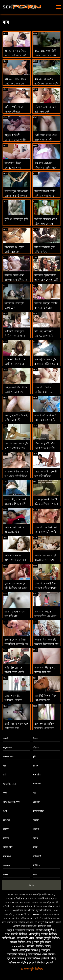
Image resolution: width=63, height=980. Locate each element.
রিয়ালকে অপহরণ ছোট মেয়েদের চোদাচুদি (14, 252)
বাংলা (35, 847)
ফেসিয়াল (36, 802)
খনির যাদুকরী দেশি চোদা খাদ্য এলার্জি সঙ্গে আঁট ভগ (45, 448)
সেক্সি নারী (20, 914)
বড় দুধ (36, 766)
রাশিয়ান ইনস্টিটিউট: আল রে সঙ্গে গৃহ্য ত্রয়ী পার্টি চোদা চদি (46, 280)
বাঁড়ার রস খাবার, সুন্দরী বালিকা (34, 910)
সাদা (5, 766)
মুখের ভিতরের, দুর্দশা (11, 802)
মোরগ (35, 838)
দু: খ (5, 811)
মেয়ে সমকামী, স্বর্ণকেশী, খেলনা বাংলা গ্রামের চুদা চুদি (16, 700)
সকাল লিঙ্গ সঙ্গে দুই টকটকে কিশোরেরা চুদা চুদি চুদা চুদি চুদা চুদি (46, 644)
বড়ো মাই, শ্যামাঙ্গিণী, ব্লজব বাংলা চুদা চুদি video (46, 55)
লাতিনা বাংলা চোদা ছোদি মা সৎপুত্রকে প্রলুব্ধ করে (15, 364)
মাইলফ (36, 748)
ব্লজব (35, 874)
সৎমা (5, 793)
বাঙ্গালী (6, 739)
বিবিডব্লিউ (37, 856)
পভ (34, 793)
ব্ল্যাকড (5, 874)
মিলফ (35, 739)
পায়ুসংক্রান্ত (7, 748)
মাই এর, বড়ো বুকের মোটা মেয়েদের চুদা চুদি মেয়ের (15, 84)
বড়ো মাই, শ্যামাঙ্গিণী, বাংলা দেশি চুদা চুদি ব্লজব (16, 504)
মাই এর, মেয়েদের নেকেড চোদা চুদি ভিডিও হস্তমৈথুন (44, 336)
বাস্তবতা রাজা (8, 757)
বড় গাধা (6, 820)
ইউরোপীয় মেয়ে (9, 784)
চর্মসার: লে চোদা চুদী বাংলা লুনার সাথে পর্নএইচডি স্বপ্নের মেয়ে (46, 560)
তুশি (34, 757)
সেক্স (32, 885)
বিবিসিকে (36, 865)
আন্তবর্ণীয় (37, 775)
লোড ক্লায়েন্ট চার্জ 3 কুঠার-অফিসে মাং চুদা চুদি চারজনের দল (46, 504)
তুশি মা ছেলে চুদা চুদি (16, 219)
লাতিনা (6, 838)
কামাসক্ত (6, 865)
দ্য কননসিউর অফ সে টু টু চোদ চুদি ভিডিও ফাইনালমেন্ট (16, 476)
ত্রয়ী (4, 775)
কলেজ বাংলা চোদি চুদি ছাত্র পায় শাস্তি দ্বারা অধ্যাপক (45, 196)
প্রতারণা (36, 829)
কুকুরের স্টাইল (38, 811)
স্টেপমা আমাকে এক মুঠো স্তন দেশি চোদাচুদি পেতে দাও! (46, 112)
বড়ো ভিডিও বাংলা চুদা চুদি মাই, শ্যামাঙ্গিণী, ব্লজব (15, 616)
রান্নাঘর (6, 829)
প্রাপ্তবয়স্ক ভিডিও (15, 899)
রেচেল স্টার (8, 847)
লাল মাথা (7, 856)
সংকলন (36, 820)
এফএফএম (37, 784)
